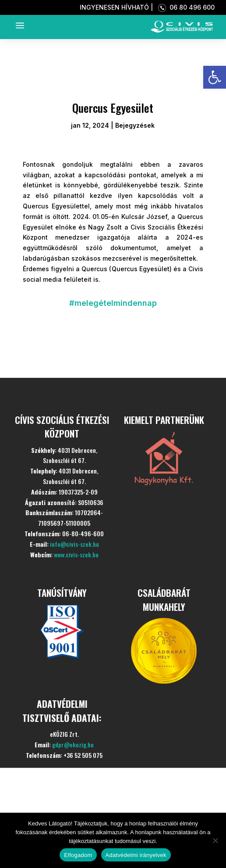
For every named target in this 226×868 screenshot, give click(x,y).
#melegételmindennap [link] (113, 303)
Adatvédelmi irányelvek (136, 855)
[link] (215, 77)
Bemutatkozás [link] (70, 786)
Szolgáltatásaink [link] (77, 808)
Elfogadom (78, 855)
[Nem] (215, 840)
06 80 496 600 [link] (185, 7)
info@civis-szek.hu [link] (74, 544)
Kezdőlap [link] (53, 765)
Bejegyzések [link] (135, 125)
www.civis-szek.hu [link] (76, 554)
